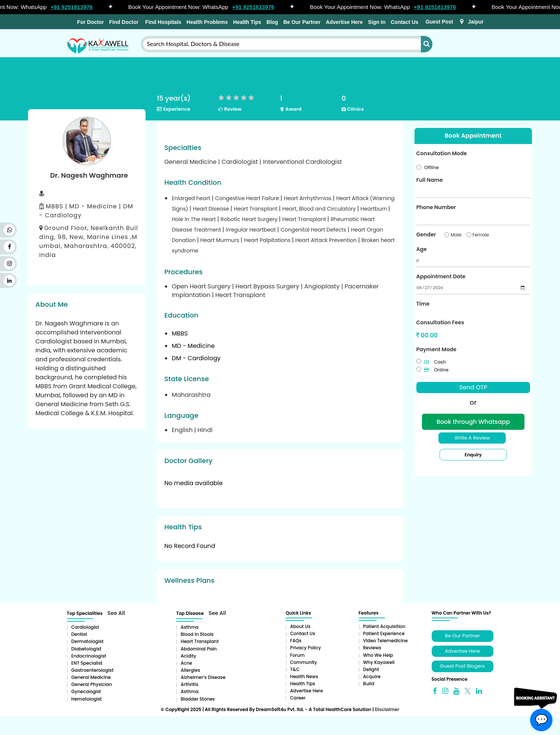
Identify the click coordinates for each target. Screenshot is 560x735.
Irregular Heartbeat (252, 230)
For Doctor (90, 22)
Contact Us (404, 22)
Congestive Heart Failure (248, 198)
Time (423, 304)
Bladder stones (198, 699)
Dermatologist (88, 641)
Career (298, 698)
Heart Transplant (256, 209)
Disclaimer (387, 709)
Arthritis (189, 684)
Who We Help (378, 655)
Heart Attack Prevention (327, 240)
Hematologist (87, 699)
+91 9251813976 (78, 7)
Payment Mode (436, 349)
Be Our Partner (302, 22)
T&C (295, 669)
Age (422, 249)
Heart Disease (212, 209)
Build (369, 684)
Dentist (79, 634)
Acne (186, 663)
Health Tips (247, 22)
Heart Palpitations (268, 240)
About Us (300, 626)
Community (304, 662)
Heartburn (375, 209)
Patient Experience (384, 633)
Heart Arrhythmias (308, 198)
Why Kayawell (379, 662)
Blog (272, 22)
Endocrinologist (89, 656)
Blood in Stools (197, 634)
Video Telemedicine (385, 641)
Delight (371, 669)
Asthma (190, 627)
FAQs (296, 641)
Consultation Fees (440, 322)
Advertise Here (344, 22)
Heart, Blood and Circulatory (319, 209)
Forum (298, 655)
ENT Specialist (87, 663)
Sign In (377, 22)
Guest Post (439, 22)
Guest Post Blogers (462, 666)
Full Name (430, 180)
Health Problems (207, 22)
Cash (435, 362)
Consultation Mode (442, 153)
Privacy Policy (306, 648)
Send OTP (473, 387)
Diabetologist (86, 649)
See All (116, 613)
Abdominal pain (199, 649)
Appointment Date (441, 276)
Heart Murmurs (221, 240)
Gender (426, 235)
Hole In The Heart (195, 219)
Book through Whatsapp (473, 422)
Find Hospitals (162, 22)
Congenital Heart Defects (314, 230)
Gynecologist (86, 691)
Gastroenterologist (93, 670)
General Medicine (91, 677)
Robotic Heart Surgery (250, 219)
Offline (432, 167)
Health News (304, 676)
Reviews (372, 648)
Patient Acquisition (384, 626)
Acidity (188, 656)
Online (436, 370)
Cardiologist (85, 627)
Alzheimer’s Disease (203, 677)
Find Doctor (124, 22)
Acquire (372, 676)
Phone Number (436, 207)
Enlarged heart (192, 198)
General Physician (92, 684)
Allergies (190, 670)
